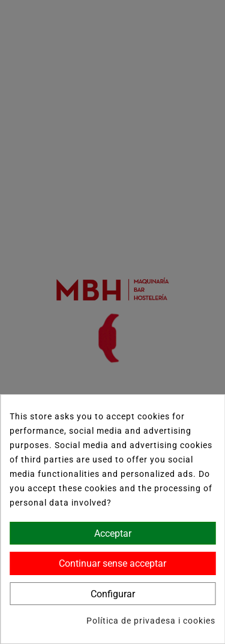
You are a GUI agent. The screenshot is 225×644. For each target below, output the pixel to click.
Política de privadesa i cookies (151, 621)
